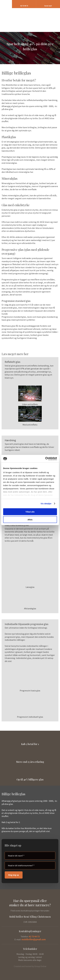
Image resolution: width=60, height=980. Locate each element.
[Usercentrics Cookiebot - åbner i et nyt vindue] (45, 459)
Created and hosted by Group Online (30, 966)
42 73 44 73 (34, 936)
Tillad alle (30, 512)
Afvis (30, 520)
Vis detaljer (46, 504)
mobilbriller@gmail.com (34, 939)
